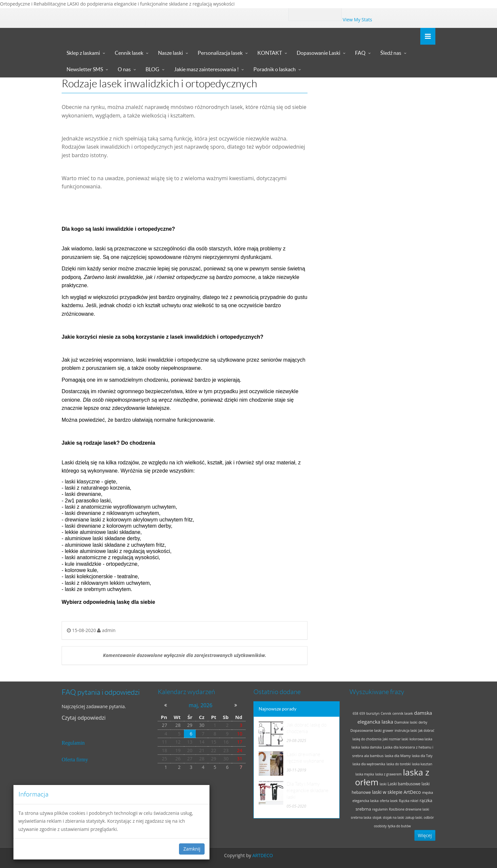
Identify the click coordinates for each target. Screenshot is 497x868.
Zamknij (192, 849)
